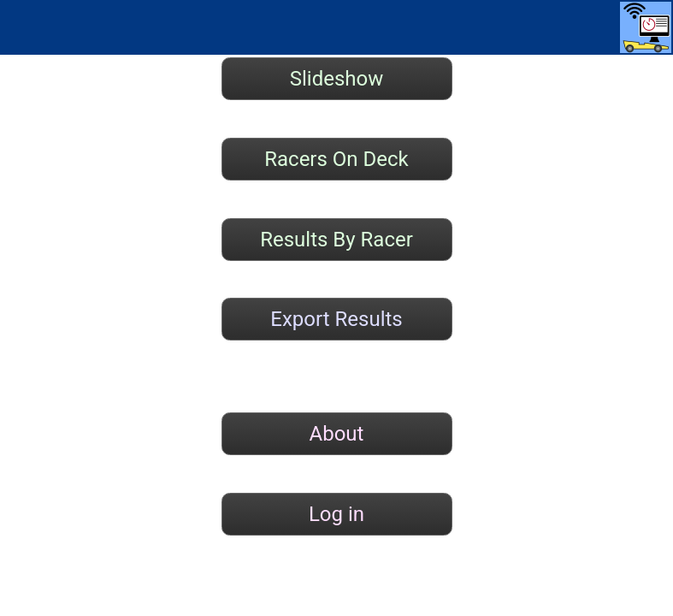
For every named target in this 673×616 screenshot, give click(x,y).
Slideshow (337, 79)
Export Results (336, 319)
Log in (336, 514)
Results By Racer (336, 240)
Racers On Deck (336, 159)
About (337, 434)
